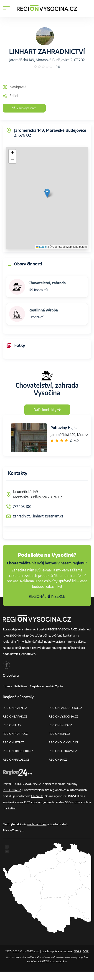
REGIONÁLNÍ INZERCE (47, 596)
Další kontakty (47, 410)
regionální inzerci (69, 648)
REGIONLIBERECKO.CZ (18, 751)
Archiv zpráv (55, 686)
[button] (47, 193)
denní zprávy (26, 635)
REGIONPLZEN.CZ (15, 708)
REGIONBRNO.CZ (60, 725)
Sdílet (11, 96)
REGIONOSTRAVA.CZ (63, 751)
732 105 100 (22, 507)
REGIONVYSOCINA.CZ (63, 716)
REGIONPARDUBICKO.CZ (65, 708)
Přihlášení (21, 686)
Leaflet (42, 247)
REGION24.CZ (58, 759)
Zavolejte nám (24, 108)
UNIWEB (37, 796)
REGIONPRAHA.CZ (15, 734)
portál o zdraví (37, 824)
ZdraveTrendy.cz (14, 830)
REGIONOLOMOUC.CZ (64, 742)
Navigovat (14, 87)
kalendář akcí (34, 642)
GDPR (78, 951)
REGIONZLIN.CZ (59, 734)
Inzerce (7, 686)
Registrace (37, 686)
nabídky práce (53, 642)
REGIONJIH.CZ (12, 725)
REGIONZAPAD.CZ (15, 716)
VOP (86, 951)
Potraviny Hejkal (65, 428)
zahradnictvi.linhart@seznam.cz (38, 516)
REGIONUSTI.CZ (13, 742)
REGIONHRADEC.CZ (16, 759)
